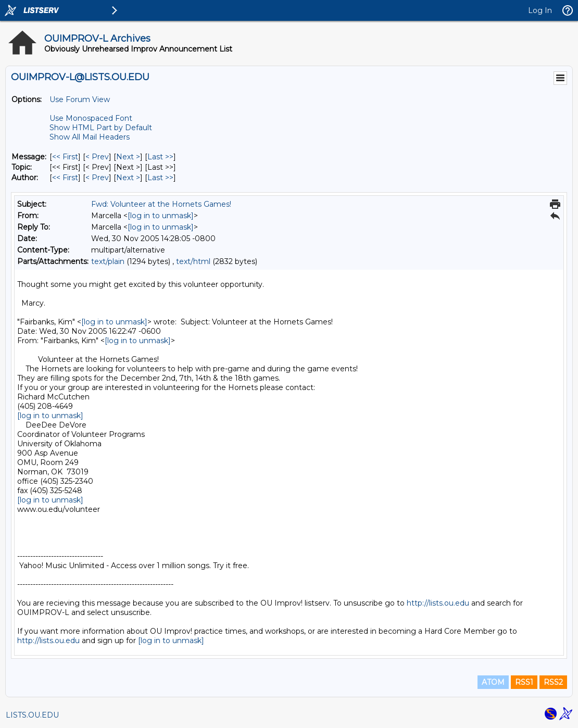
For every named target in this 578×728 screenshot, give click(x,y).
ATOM (493, 682)
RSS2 (553, 682)
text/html (193, 261)
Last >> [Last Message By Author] (160, 178)
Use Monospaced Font (91, 118)
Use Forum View (80, 99)
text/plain (108, 261)
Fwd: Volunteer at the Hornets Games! (161, 204)
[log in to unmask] (161, 216)
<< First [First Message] (65, 157)
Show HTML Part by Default (101, 128)
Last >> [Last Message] (160, 157)
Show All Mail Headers (90, 137)
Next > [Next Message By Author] (128, 178)
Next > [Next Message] (128, 157)
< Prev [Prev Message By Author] (97, 178)
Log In (540, 10)
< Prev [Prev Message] (97, 157)
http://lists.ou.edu (438, 603)
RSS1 (524, 682)
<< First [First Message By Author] (65, 178)
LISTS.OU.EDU (32, 715)
